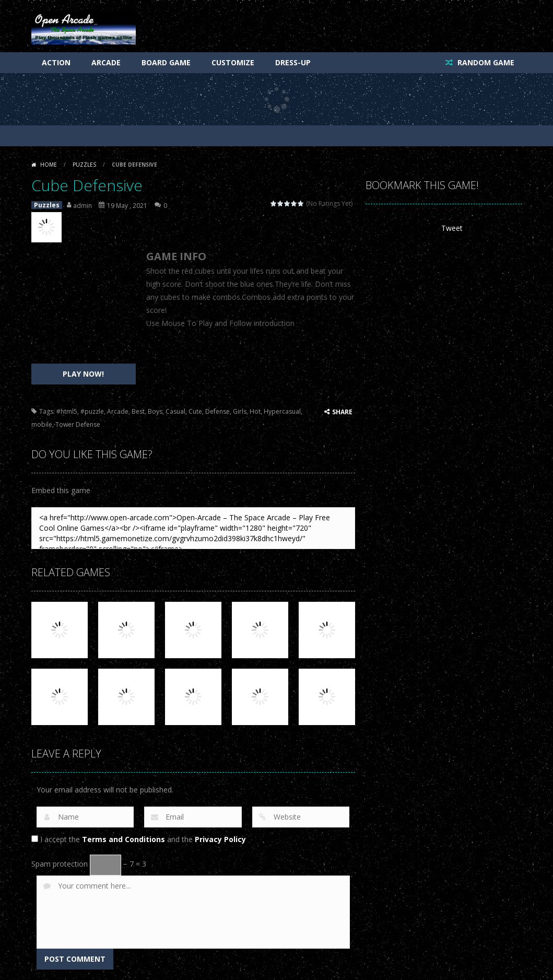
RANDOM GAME (485, 62)
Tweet (452, 228)
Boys (155, 411)
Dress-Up (293, 62)
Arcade (106, 62)
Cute (195, 411)
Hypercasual (282, 411)
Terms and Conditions (123, 839)
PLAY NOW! (83, 374)
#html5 (67, 411)
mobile (42, 424)
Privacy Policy (220, 839)
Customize (233, 62)
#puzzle (92, 411)
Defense (217, 411)
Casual (175, 411)
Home (49, 165)
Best (138, 411)
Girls (240, 411)
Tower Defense (78, 424)
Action (56, 62)
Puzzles (84, 165)
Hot (255, 411)
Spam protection (60, 864)
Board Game (166, 62)
